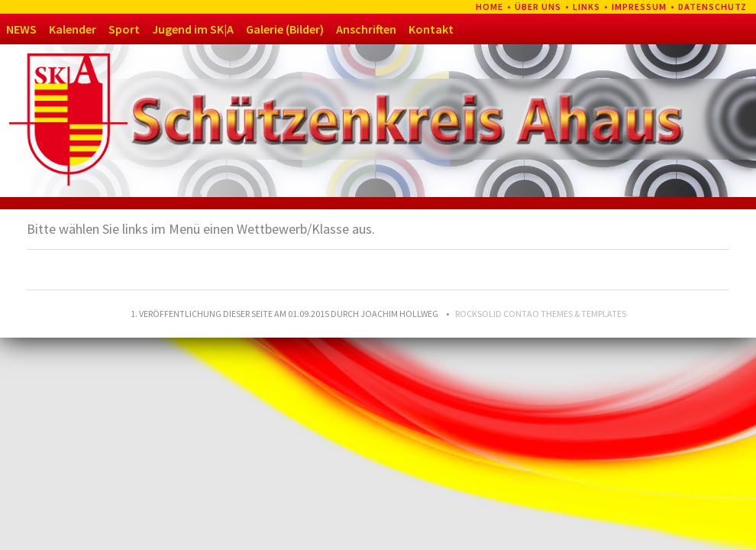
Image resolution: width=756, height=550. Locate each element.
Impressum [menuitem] (639, 6)
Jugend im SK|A (193, 29)
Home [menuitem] (489, 6)
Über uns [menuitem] (538, 6)
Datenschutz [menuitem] (712, 6)
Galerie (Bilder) (285, 29)
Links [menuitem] (586, 6)
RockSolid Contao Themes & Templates (541, 314)
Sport (124, 29)
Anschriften (366, 29)
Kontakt (431, 29)
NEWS (21, 29)
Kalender (73, 29)
